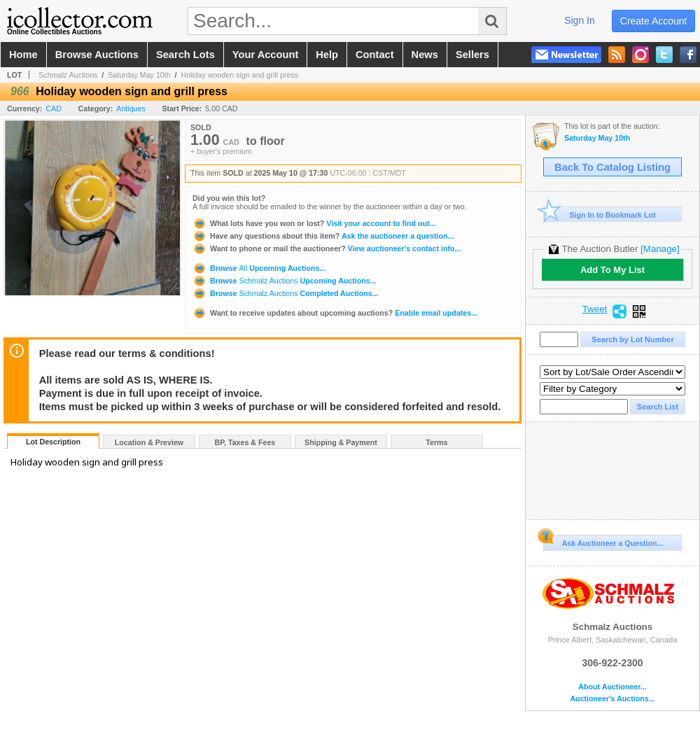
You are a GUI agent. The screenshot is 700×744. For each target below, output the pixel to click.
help (327, 55)
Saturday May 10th (139, 75)
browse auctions (97, 55)
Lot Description (53, 442)
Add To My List (612, 270)
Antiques (131, 108)
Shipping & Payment (341, 442)
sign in (580, 20)
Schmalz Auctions (68, 75)
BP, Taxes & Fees (245, 442)
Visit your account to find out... (314, 223)
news (425, 55)
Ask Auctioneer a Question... (603, 541)
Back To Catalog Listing (612, 167)
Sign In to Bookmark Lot (600, 215)
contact (375, 55)
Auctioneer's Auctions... (612, 699)
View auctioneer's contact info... (327, 248)
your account (265, 55)
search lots (185, 55)
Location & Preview (149, 442)
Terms (436, 442)
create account (654, 21)
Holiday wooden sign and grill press (239, 75)
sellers (472, 55)
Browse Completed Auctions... (286, 293)
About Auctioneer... (612, 687)
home (23, 55)
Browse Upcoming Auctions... (259, 268)
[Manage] (660, 249)
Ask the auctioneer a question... (323, 236)
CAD (54, 108)
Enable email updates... (335, 313)
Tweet (595, 309)
